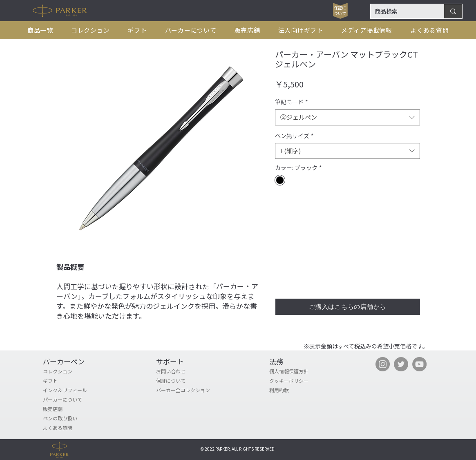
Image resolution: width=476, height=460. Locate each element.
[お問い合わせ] (185, 372)
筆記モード (292, 102)
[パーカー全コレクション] (200, 390)
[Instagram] (383, 364)
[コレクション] (72, 372)
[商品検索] (401, 11)
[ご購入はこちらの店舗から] (348, 307)
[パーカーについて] (72, 400)
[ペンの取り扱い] (72, 419)
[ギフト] (72, 381)
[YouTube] (419, 364)
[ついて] (340, 13)
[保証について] (185, 381)
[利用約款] (299, 390)
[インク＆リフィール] (72, 390)
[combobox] (348, 117)
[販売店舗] (72, 409)
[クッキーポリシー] (299, 381)
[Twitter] (401, 364)
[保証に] (340, 8)
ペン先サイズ (294, 136)
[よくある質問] (72, 428)
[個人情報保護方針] (299, 372)
